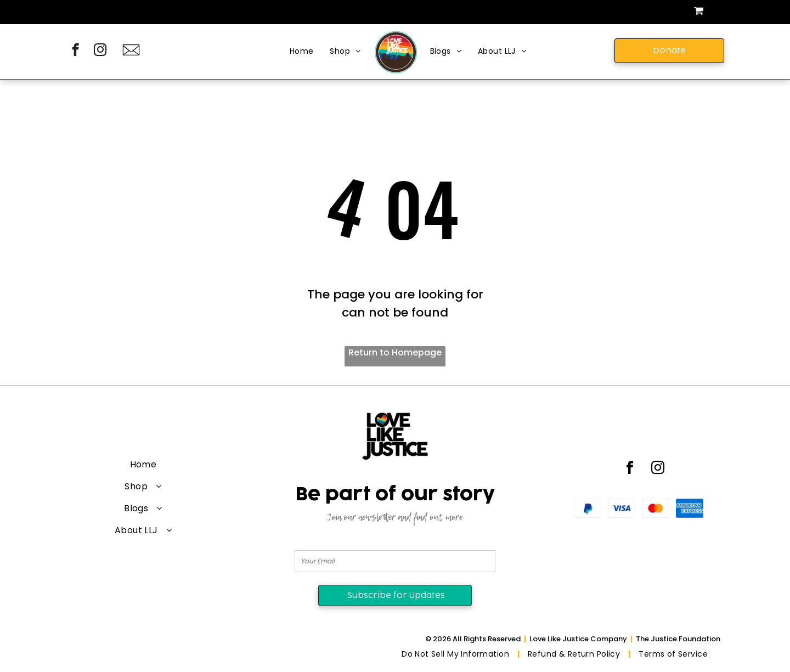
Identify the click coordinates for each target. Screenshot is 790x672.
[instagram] (100, 51)
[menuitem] (302, 52)
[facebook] (75, 51)
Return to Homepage (395, 352)
